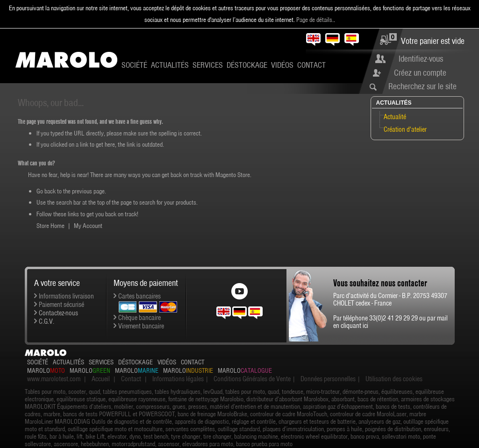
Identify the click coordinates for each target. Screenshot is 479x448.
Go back (46, 191)
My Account (88, 226)
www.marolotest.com (54, 379)
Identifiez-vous (421, 59)
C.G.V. (46, 321)
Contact (311, 65)
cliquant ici (354, 326)
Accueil (101, 379)
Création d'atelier (405, 129)
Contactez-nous (58, 313)
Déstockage (247, 65)
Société (134, 65)
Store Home (50, 226)
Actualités (170, 65)
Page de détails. (315, 20)
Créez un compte (420, 73)
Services (208, 65)
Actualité (395, 117)
